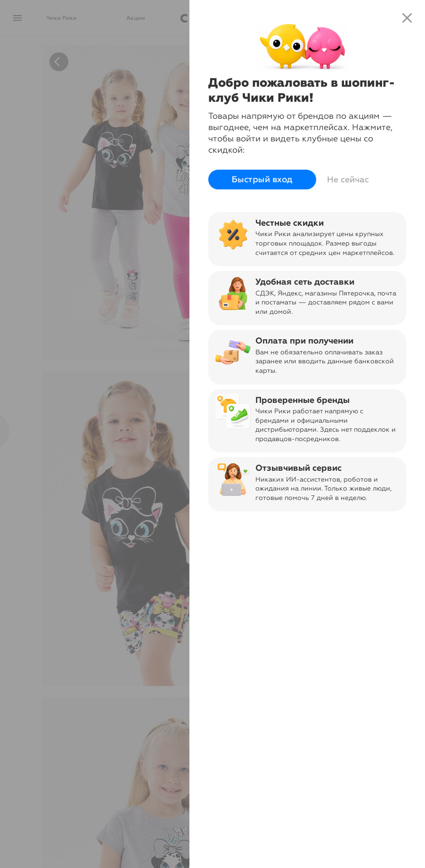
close (407, 18)
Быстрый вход (262, 180)
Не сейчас (348, 180)
